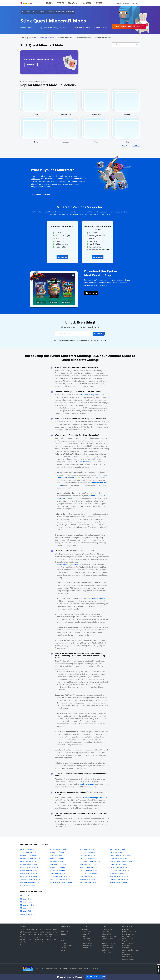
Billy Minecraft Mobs (87, 876)
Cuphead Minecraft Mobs (119, 879)
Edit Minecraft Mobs (57, 852)
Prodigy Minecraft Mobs (118, 864)
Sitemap (64, 943)
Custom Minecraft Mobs (29, 855)
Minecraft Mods (26, 911)
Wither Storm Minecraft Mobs (120, 855)
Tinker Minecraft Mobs (58, 855)
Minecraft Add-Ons (27, 905)
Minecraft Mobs (26, 896)
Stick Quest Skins (29, 38)
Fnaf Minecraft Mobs (87, 855)
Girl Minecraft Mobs (57, 858)
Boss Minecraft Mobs (28, 849)
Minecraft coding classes (90, 395)
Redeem (84, 936)
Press (63, 936)
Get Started (62, 257)
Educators (73, 3)
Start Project (31, 65)
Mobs (50, 12)
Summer (85, 948)
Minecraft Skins (26, 899)
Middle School (128, 939)
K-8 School (126, 948)
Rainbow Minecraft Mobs (29, 864)
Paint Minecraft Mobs (58, 867)
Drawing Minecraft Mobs (29, 867)
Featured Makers (88, 941)
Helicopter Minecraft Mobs (30, 882)
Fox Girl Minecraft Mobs (89, 870)
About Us (64, 932)
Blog (63, 929)
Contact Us (95, 969)
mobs (65, 477)
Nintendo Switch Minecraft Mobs (121, 861)
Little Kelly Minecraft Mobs (119, 870)
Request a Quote (128, 959)
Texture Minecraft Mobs (29, 852)
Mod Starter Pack (87, 784)
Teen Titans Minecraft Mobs (30, 879)
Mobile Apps (66, 941)
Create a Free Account (96, 977)
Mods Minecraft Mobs (88, 864)
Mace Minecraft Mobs (28, 861)
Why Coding (86, 939)
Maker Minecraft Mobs (118, 849)
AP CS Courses (128, 943)
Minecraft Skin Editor (110, 936)
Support (98, 3)
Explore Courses (41, 195)
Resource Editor (98, 598)
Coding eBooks (66, 945)
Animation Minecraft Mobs (119, 858)
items (59, 477)
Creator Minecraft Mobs (59, 849)
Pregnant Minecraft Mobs (119, 876)
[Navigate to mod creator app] (54, 289)
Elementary (126, 936)
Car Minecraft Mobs (117, 852)
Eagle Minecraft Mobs (88, 858)
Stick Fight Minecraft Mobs (89, 882)
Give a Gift (85, 934)
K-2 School (126, 945)
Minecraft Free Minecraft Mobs (61, 882)
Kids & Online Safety (76, 969)
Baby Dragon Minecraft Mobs (31, 858)
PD (123, 952)
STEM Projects (127, 957)
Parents (61, 3)
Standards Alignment (130, 950)
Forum (63, 948)
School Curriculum (129, 932)
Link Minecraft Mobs (28, 885)
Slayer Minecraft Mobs (58, 873)
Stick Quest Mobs (47, 38)
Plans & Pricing (87, 943)
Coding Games (107, 929)
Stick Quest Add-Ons (103, 38)
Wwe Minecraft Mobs (87, 849)
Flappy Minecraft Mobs (88, 852)
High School (127, 941)
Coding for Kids (29, 12)
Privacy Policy (63, 969)
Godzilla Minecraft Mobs (89, 873)
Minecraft (41, 12)
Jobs (63, 939)
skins (105, 475)
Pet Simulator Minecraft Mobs (91, 861)
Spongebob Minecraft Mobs (60, 876)
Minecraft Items (26, 908)
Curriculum (86, 932)
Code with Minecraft (27, 914)
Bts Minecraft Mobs (57, 861)
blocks (74, 477)
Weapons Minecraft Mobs (89, 867)
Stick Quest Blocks (83, 38)
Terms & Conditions (51, 969)
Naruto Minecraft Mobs (29, 873)
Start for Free (123, 3)
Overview (85, 929)
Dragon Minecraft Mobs (29, 870)
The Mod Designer (83, 462)
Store (63, 950)
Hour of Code (107, 952)
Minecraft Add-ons (109, 943)
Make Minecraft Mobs (88, 879)
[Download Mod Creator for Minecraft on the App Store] (91, 293)
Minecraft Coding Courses (67, 564)
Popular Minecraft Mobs (118, 882)
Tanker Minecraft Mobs (58, 864)
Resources (86, 3)
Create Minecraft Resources (129, 26)
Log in (135, 3)
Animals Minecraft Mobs (119, 873)
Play (50, 3)
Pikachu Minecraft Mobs (29, 876)
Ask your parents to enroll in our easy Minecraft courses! (80, 327)
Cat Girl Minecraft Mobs (118, 867)
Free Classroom (128, 934)
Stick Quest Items (65, 38)
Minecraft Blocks (26, 902)
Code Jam (105, 950)
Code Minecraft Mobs (58, 870)
